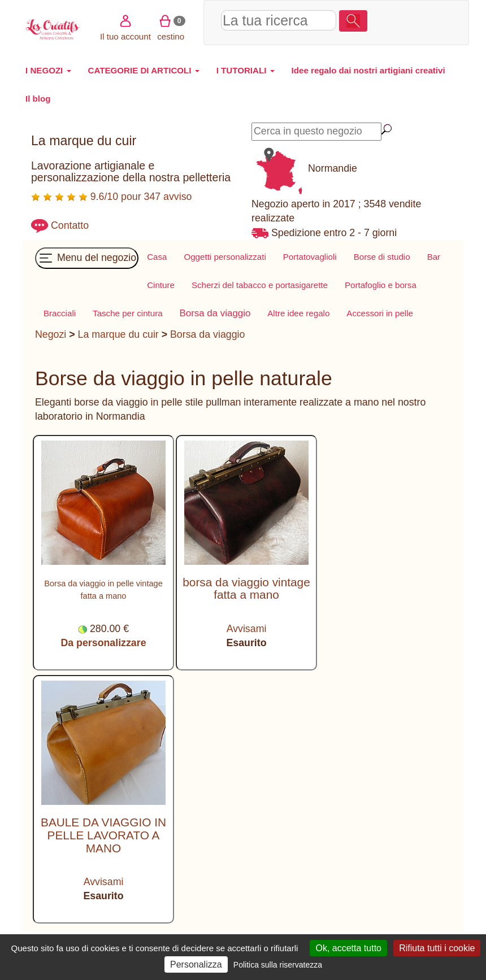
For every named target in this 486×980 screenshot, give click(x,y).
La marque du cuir (118, 334)
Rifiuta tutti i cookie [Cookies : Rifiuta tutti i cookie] (437, 948)
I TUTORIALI (246, 70)
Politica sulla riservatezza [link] (278, 965)
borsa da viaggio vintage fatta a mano (246, 589)
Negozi (51, 334)
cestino (383, 37)
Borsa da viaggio (207, 334)
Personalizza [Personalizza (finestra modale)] (196, 964)
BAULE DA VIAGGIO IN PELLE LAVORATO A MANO (103, 835)
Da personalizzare (103, 643)
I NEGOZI (48, 70)
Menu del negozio (87, 258)
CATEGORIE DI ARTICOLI (144, 70)
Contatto (70, 225)
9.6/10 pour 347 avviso (111, 197)
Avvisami (247, 629)
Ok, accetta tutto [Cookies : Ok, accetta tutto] (348, 948)
